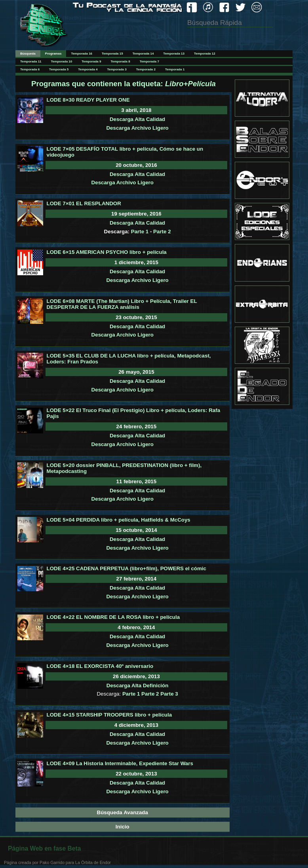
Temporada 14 (143, 54)
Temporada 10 (62, 61)
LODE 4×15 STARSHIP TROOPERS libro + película (109, 715)
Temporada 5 (59, 69)
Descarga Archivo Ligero (137, 128)
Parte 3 (169, 694)
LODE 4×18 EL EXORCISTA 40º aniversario (100, 666)
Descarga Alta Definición (138, 686)
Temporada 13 (174, 54)
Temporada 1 (175, 69)
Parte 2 (162, 232)
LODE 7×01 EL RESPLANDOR (84, 203)
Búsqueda (28, 54)
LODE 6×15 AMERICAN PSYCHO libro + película (107, 252)
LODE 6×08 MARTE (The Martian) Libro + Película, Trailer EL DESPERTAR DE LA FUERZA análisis (122, 304)
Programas (53, 54)
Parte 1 (140, 232)
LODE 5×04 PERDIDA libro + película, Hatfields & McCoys (119, 520)
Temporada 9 (91, 61)
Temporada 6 (30, 69)
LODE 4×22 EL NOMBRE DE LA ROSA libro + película (113, 617)
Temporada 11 (31, 61)
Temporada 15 (112, 54)
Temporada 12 (205, 54)
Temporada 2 (146, 69)
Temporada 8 (120, 61)
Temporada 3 (117, 69)
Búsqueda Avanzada (123, 812)
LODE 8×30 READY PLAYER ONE (88, 100)
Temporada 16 (82, 54)
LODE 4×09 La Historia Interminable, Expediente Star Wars (120, 763)
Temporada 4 (88, 69)
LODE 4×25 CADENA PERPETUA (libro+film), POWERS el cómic (126, 568)
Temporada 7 (149, 61)
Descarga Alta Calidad (137, 119)
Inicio (123, 827)
